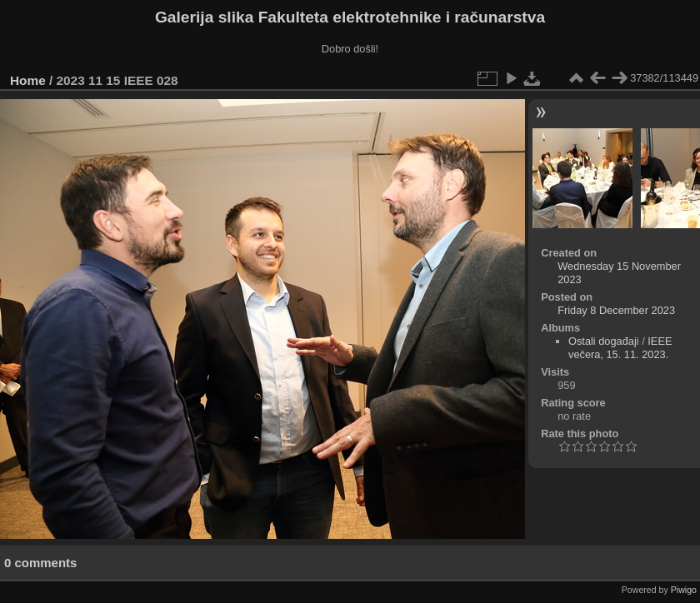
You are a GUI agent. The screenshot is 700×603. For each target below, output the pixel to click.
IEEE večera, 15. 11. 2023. (620, 348)
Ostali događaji (604, 341)
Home (28, 80)
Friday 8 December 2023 (616, 310)
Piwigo (684, 590)
